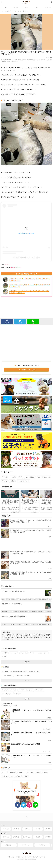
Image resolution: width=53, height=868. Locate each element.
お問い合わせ (11, 857)
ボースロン (24, 653)
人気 (5, 8)
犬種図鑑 (27, 680)
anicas (7, 265)
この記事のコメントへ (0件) (26, 370)
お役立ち (16, 8)
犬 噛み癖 (42, 845)
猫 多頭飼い (9, 845)
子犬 (4, 772)
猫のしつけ (6, 837)
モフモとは (42, 857)
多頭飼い (11, 772)
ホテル (4, 776)
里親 (38, 772)
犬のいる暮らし (29, 477)
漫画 (37, 8)
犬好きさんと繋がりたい (44, 477)
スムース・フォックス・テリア (39, 653)
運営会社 (36, 857)
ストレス (30, 772)
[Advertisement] (26, 343)
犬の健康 (38, 829)
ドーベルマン (14, 653)
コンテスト (48, 8)
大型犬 (12, 481)
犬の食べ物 (17, 829)
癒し (26, 8)
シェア (7, 321)
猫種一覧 (27, 699)
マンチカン (40, 690)
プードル (5, 671)
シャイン (5, 477)
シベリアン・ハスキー (23, 481)
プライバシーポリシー (27, 857)
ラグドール (18, 694)
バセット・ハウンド (33, 671)
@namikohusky (16, 267)
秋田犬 (4, 653)
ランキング (21, 772)
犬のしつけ (6, 829)
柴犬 (4, 657)
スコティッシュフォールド (26, 690)
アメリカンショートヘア (9, 690)
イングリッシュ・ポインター (22, 675)
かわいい (14, 477)
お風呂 (17, 776)
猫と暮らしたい (27, 837)
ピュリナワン (26, 845)
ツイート (20, 321)
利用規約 (18, 857)
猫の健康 (38, 837)
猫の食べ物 (17, 837)
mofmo (26, 2)
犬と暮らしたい (27, 829)
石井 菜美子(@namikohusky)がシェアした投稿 (26, 258)
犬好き (4, 481)
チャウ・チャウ (7, 675)
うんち (45, 772)
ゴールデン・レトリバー (18, 671)
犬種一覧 (27, 662)
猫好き (25, 776)
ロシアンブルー (7, 694)
